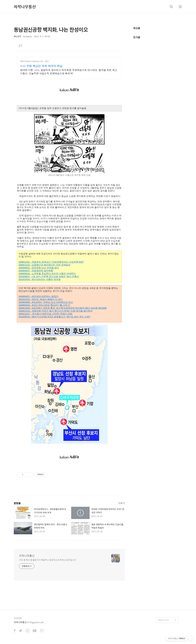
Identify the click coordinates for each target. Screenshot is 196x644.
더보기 (122, 503)
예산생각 (17, 36)
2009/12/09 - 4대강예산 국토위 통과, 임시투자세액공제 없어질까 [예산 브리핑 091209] (62, 308)
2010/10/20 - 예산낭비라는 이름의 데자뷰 (40, 279)
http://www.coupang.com (32, 61)
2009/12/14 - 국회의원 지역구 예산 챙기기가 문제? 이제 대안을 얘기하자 (56, 311)
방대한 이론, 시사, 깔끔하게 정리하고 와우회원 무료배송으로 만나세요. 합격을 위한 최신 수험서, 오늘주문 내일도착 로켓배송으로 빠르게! (69, 72)
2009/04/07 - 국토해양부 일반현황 (36, 271)
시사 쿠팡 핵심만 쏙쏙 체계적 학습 (41, 66)
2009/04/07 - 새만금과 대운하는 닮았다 (38, 296)
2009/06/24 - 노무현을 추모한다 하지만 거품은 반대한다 (47, 274)
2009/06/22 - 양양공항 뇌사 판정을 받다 (39, 268)
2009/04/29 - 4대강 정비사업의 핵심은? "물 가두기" (44, 305)
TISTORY (18, 618)
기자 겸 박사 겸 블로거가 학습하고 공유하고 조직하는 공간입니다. (48, 560)
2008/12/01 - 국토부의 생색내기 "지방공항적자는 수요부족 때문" (51, 262)
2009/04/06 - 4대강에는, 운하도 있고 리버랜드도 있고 (46, 302)
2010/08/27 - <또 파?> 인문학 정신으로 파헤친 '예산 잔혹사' (49, 276)
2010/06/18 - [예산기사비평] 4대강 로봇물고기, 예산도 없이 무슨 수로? (54, 317)
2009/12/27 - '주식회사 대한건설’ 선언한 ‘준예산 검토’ (46, 314)
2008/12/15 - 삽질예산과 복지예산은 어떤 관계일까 (44, 265)
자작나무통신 (25, 7)
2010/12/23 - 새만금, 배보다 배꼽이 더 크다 (41, 299)
